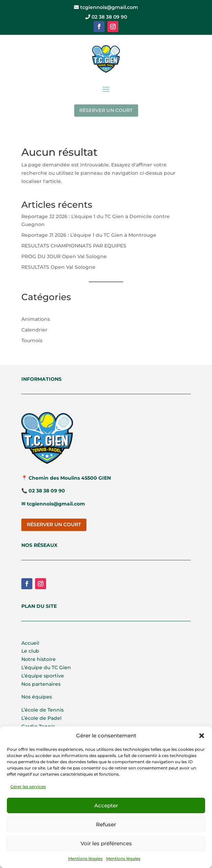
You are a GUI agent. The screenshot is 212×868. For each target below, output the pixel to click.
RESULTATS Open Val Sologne (58, 267)
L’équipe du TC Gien (46, 667)
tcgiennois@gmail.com (106, 7)
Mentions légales (85, 859)
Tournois (32, 340)
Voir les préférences (106, 843)
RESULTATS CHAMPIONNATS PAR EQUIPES (74, 246)
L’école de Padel (41, 718)
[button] (202, 736)
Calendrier (34, 330)
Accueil (30, 643)
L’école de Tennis (43, 710)
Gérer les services (28, 787)
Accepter (106, 805)
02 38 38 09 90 (106, 17)
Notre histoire (39, 659)
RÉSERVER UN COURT (106, 110)
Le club (30, 651)
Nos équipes (37, 697)
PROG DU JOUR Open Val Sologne (64, 256)
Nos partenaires (41, 684)
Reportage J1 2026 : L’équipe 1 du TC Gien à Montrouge (89, 235)
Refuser (106, 824)
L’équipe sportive (43, 676)
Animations (36, 319)
